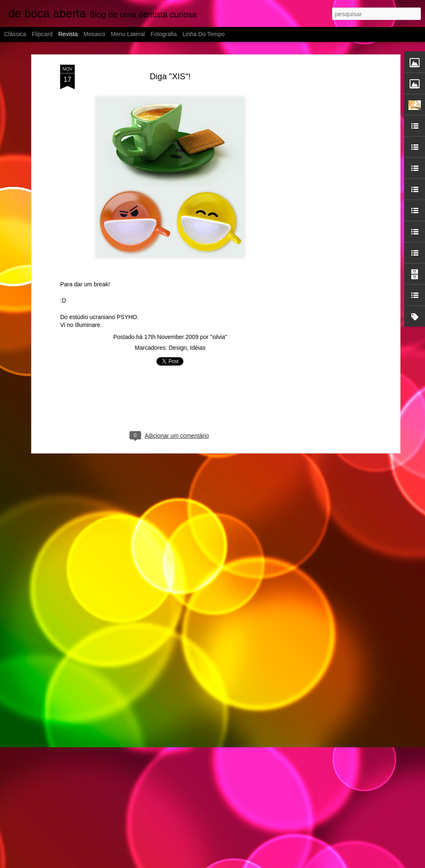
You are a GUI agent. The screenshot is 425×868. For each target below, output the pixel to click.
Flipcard (42, 34)
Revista (68, 34)
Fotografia (164, 34)
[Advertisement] (326, 195)
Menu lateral (128, 34)
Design (178, 348)
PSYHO (127, 317)
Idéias (198, 348)
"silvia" (219, 337)
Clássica (15, 34)
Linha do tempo (204, 34)
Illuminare (88, 325)
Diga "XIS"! (170, 76)
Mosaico (94, 34)
